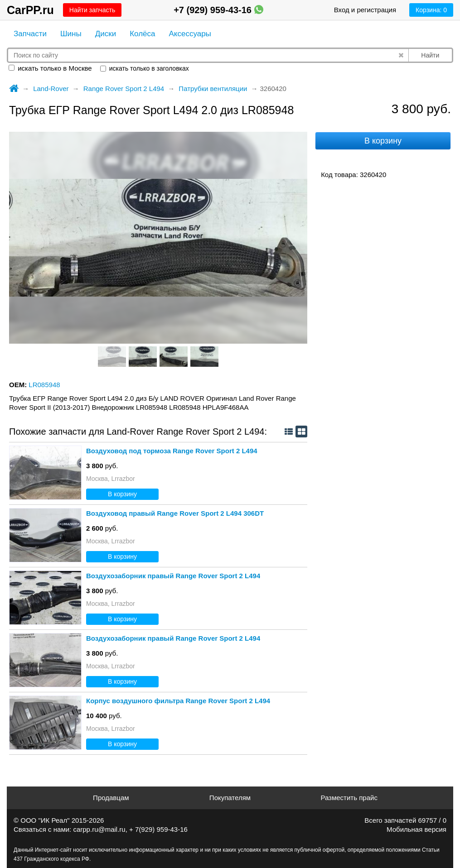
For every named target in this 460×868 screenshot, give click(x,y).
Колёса (142, 34)
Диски (106, 34)
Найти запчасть (92, 10)
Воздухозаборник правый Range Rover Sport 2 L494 (173, 576)
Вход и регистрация (365, 10)
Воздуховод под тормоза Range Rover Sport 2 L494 (172, 451)
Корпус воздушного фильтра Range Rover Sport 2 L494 (178, 701)
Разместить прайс (349, 798)
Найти (430, 55)
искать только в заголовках (145, 68)
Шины (71, 34)
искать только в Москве (50, 68)
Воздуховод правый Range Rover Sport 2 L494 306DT (175, 513)
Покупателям (230, 798)
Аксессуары (190, 34)
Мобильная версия (416, 829)
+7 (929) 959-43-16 (218, 10)
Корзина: (431, 10)
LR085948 (44, 385)
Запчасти (30, 34)
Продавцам (111, 798)
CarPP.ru (30, 10)
